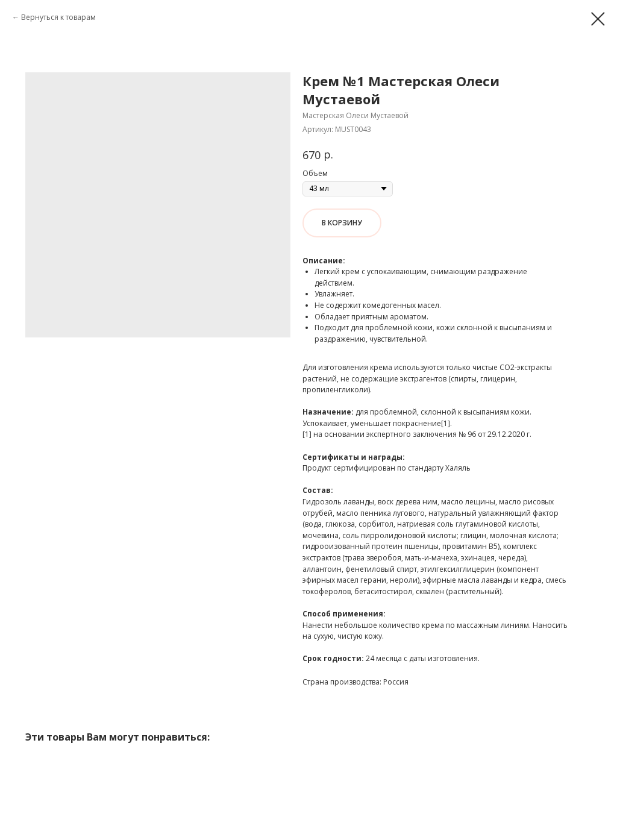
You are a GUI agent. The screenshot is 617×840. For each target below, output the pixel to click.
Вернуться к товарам (58, 17)
